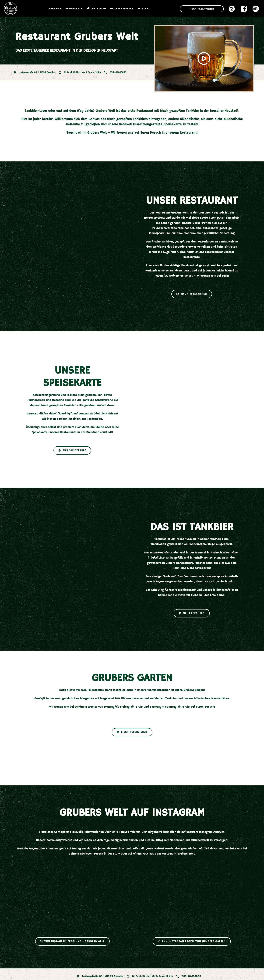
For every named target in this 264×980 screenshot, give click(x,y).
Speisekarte (74, 9)
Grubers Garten (122, 9)
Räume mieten (96, 9)
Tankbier (55, 9)
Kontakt (144, 9)
